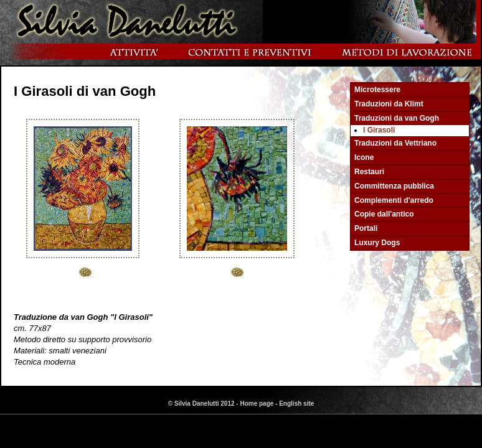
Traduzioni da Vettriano (395, 143)
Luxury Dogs (377, 243)
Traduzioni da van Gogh (397, 118)
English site (296, 404)
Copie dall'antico (384, 214)
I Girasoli (379, 130)
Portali (366, 228)
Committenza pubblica (394, 186)
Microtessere (377, 90)
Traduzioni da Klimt (389, 104)
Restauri (369, 172)
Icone (364, 157)
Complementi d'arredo (394, 200)
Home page (257, 404)
